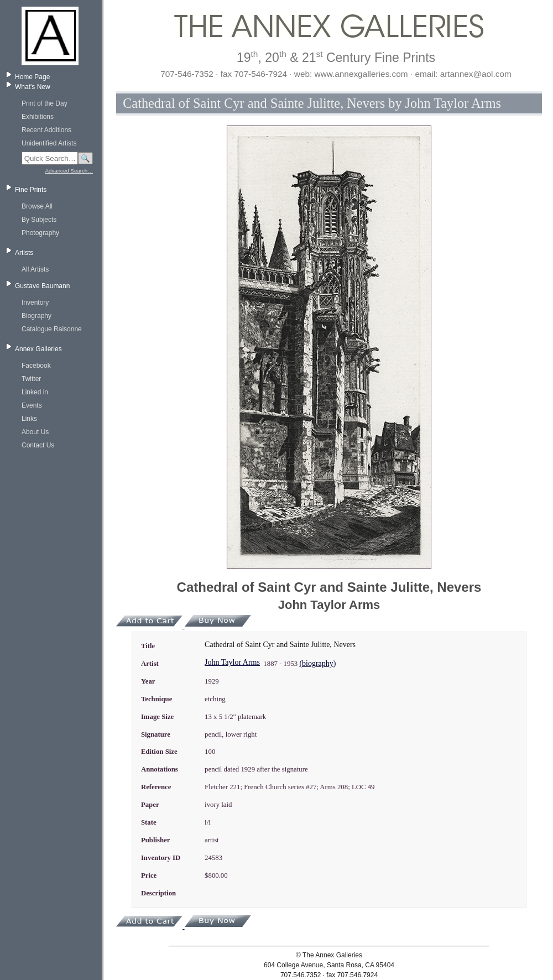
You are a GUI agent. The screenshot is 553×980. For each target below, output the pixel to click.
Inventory (35, 303)
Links (29, 419)
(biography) (317, 663)
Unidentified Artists (49, 143)
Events (32, 405)
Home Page (32, 77)
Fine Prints (31, 190)
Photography (40, 233)
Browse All (37, 206)
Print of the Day (45, 103)
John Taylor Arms (232, 662)
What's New (33, 87)
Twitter (31, 379)
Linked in (35, 392)
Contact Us (38, 445)
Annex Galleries (38, 349)
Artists (24, 253)
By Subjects (39, 220)
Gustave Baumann (42, 286)
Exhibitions (38, 117)
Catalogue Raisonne (52, 329)
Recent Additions (46, 130)
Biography (36, 316)
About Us (35, 432)
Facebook (36, 366)
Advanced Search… (69, 171)
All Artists (35, 269)
